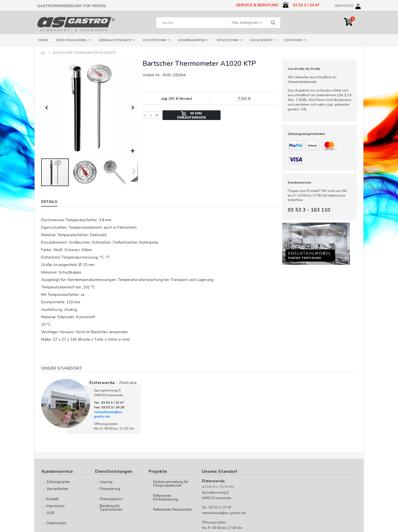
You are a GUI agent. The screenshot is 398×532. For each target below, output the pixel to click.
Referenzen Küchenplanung (166, 497)
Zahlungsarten (58, 481)
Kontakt (53, 499)
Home (43, 53)
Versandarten (57, 488)
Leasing (106, 481)
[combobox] (218, 23)
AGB (50, 512)
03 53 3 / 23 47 (306, 5)
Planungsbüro (111, 499)
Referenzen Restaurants (173, 509)
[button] (132, 151)
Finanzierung (110, 488)
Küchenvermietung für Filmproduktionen (171, 483)
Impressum (56, 505)
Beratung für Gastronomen (111, 507)
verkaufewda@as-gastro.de (109, 414)
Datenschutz (57, 523)
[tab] (53, 202)
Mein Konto (344, 5)
